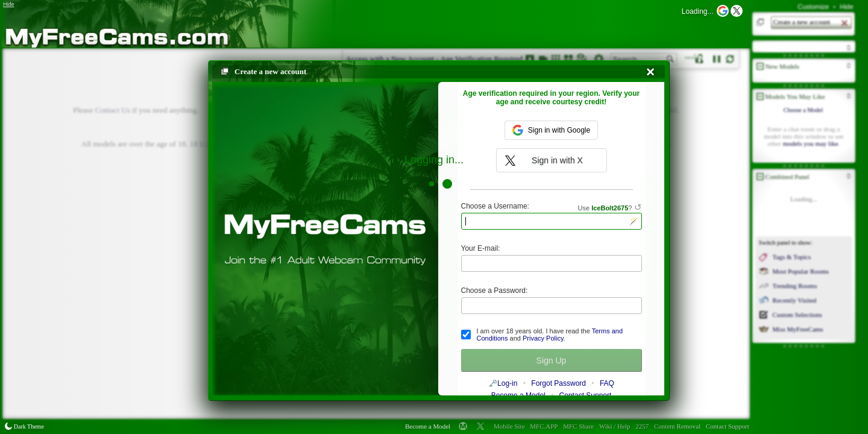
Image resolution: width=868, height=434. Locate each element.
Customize (813, 7)
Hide (847, 7)
